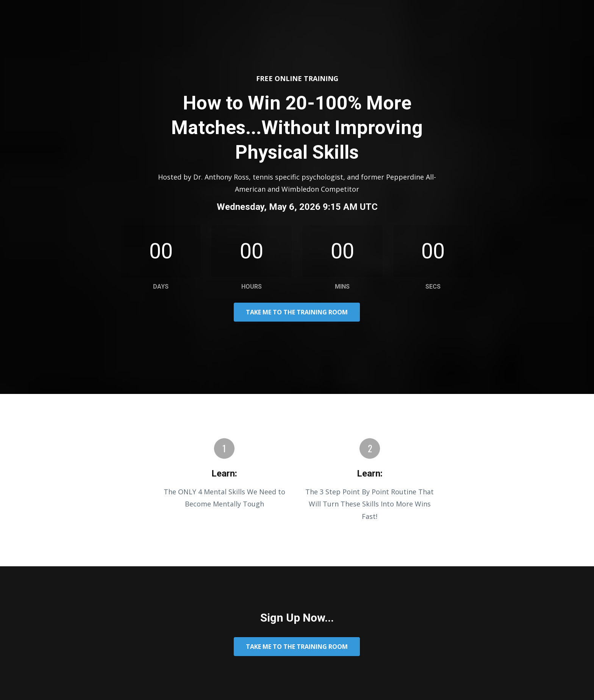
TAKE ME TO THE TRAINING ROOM (297, 312)
